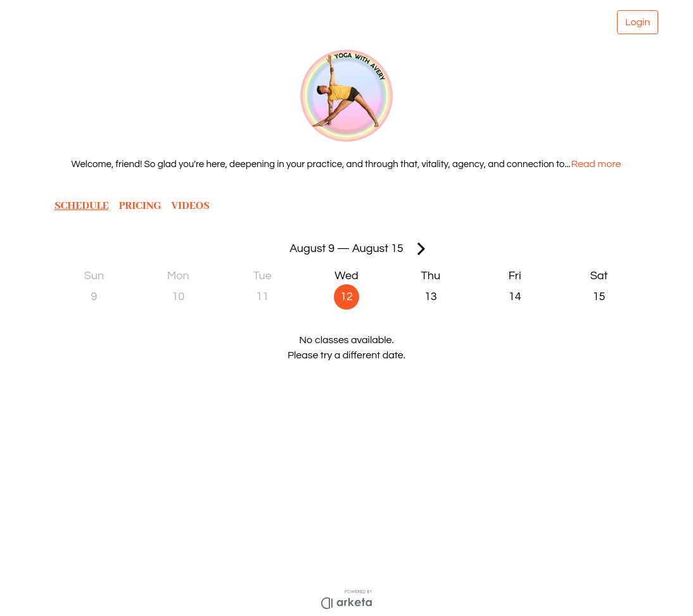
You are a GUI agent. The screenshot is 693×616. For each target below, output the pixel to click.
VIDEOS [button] (194, 206)
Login (637, 22)
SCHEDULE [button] (82, 206)
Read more (600, 164)
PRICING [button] (142, 206)
